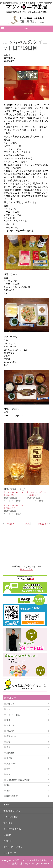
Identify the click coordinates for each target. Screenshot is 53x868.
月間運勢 (10, 753)
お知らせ (10, 704)
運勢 (8, 785)
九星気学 (10, 725)
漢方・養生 (11, 764)
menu (27, 29)
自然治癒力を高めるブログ (18, 780)
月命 (8, 747)
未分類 (9, 758)
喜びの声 (10, 731)
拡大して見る (26, 569)
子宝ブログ (11, 736)
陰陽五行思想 (12, 796)
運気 (8, 791)
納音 (8, 774)
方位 (8, 742)
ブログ (9, 720)
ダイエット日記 (13, 715)
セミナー (10, 709)
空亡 (8, 769)
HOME (27, 524)
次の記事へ (43, 524)
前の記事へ (10, 524)
